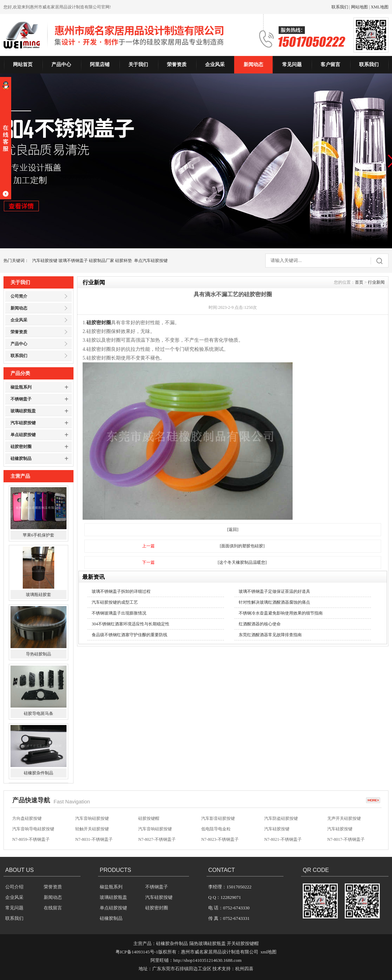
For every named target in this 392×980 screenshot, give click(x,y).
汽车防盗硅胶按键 (281, 818)
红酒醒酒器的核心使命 (260, 624)
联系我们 (340, 7)
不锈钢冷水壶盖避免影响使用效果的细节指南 (281, 613)
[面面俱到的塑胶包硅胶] (242, 546)
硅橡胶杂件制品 (38, 773)
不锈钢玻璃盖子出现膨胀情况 (119, 613)
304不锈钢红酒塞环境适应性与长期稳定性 (131, 624)
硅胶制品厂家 (101, 261)
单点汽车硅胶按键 (151, 261)
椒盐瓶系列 (21, 387)
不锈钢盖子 (21, 399)
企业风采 (215, 65)
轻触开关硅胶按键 (92, 829)
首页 (359, 282)
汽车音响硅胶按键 (92, 818)
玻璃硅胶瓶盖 (23, 411)
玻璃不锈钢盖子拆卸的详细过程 (121, 591)
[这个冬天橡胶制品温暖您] (242, 562)
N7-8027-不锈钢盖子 (157, 839)
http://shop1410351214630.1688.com (207, 960)
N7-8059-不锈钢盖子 (31, 839)
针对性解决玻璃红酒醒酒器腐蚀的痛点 (274, 602)
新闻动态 (253, 65)
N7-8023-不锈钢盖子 (220, 839)
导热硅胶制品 (38, 654)
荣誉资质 (177, 65)
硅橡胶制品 (21, 459)
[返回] (233, 530)
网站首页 (23, 65)
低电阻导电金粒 (216, 829)
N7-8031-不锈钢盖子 (94, 839)
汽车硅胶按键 (45, 261)
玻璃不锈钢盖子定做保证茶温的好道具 (274, 591)
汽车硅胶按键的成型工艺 (115, 602)
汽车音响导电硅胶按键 (33, 829)
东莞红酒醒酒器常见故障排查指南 (270, 635)
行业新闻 (376, 282)
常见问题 (292, 65)
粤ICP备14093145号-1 (137, 952)
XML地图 (380, 7)
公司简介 (19, 296)
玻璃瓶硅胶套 (38, 595)
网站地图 (359, 7)
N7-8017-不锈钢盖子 (346, 839)
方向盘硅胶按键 (27, 818)
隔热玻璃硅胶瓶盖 (208, 943)
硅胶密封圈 (21, 447)
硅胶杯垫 (124, 261)
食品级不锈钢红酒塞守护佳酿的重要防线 (129, 635)
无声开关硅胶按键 (344, 818)
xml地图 (268, 952)
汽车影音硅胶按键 (218, 818)
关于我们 (138, 65)
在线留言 (53, 908)
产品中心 (61, 65)
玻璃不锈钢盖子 (73, 261)
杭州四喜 (244, 969)
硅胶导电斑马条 (38, 714)
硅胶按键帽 (149, 818)
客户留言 (330, 65)
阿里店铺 (100, 65)
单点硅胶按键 (23, 435)
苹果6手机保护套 (38, 535)
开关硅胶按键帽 (243, 943)
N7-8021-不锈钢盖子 (283, 839)
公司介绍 (14, 887)
